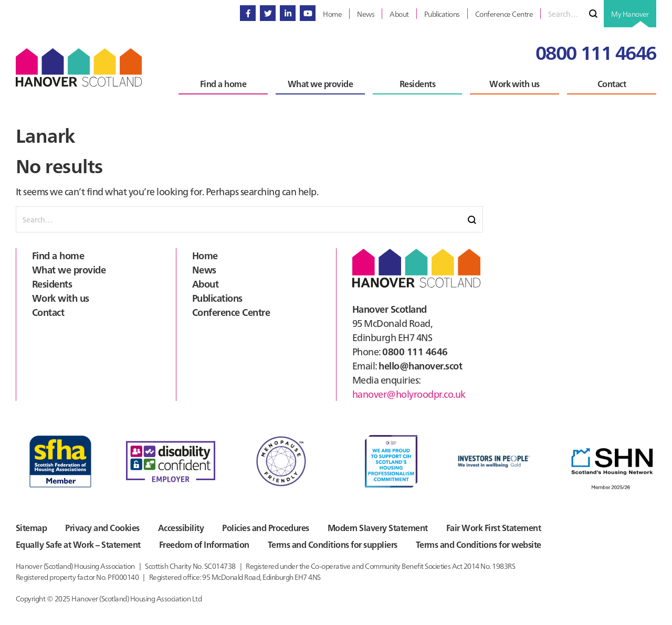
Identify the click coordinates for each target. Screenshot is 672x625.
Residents (52, 284)
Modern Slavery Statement (378, 527)
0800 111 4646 (596, 52)
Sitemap (31, 527)
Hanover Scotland (79, 67)
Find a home (58, 255)
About (205, 284)
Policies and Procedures (265, 527)
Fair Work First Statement (493, 527)
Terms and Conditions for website (479, 544)
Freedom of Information (204, 544)
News (204, 269)
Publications (217, 298)
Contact (48, 312)
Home (205, 255)
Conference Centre (231, 312)
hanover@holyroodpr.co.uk (409, 394)
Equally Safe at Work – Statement (78, 544)
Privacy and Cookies (102, 527)
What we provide (69, 269)
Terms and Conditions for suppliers (333, 544)
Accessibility (181, 527)
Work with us (61, 298)
